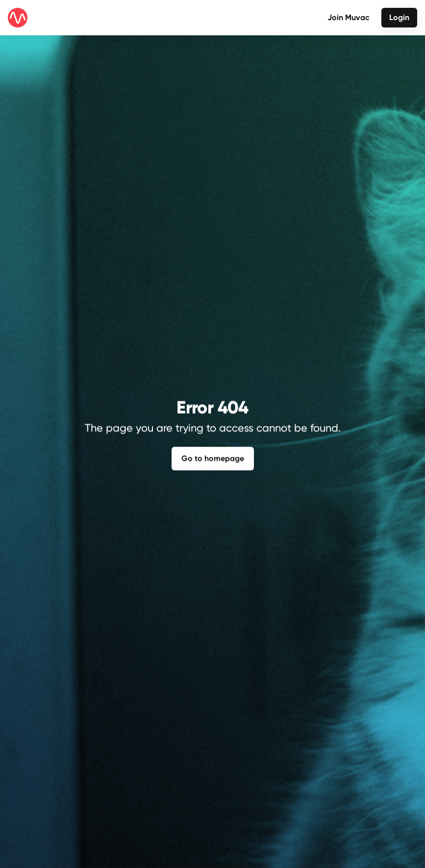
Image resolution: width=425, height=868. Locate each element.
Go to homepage (213, 457)
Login (399, 17)
